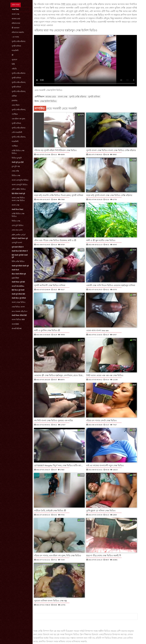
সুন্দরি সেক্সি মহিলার (19, 41)
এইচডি (14, 69)
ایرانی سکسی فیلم (19, 234)
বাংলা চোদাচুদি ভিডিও (20, 185)
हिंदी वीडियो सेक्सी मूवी (18, 194)
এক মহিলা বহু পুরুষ (18, 119)
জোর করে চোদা (17, 230)
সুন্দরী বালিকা (16, 46)
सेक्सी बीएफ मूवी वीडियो (19, 298)
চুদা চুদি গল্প (16, 166)
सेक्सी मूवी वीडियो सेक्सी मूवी (20, 266)
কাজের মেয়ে (16, 19)
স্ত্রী (13, 55)
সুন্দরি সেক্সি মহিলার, (19, 82)
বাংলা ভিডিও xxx (18, 320)
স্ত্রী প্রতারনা (16, 28)
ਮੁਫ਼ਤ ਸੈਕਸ (15, 278)
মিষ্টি (13, 64)
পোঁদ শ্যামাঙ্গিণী (17, 132)
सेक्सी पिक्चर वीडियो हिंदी (19, 315)
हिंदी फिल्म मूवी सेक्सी (18, 290)
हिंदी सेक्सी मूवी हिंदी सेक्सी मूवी (20, 256)
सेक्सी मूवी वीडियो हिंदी (18, 294)
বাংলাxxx (15, 324)
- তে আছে (15, 37)
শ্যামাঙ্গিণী (15, 50)
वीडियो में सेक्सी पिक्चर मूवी (20, 238)
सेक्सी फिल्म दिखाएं (17, 209)
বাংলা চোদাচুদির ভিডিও (20, 180)
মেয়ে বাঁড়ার (16, 105)
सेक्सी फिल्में (15, 270)
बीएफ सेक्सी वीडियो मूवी (19, 274)
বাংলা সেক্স (16, 14)
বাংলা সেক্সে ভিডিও (19, 302)
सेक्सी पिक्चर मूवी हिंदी (18, 282)
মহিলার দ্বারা (16, 23)
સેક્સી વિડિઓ (17, 328)
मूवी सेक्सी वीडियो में (18, 247)
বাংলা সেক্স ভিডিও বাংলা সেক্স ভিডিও (18, 199)
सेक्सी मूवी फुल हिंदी (18, 162)
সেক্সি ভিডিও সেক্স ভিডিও (18, 152)
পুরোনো (14, 60)
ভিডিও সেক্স (16, 176)
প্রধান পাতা (16, 5)
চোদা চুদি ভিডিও (18, 225)
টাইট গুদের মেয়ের (69, 4)
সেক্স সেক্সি (15, 171)
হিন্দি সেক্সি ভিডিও (18, 261)
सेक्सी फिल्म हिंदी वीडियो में (20, 251)
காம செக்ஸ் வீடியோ (20, 311)
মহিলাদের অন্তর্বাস (18, 32)
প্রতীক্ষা (14, 96)
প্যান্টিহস (15, 114)
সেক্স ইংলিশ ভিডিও (48, 101)
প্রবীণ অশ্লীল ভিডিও (19, 189)
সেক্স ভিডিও (99, 15)
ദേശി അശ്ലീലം (18, 286)
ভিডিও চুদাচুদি (17, 158)
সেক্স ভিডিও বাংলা (18, 307)
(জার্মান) (14, 101)
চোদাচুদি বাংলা (17, 243)
